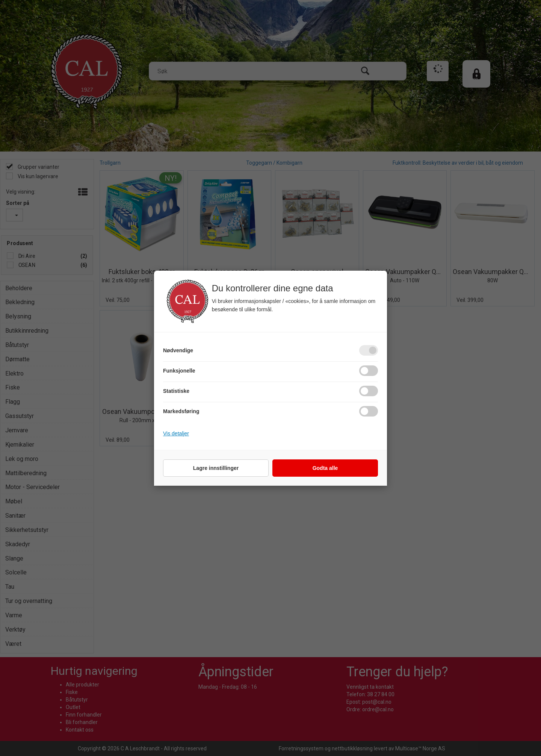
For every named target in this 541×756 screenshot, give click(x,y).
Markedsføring (181, 411)
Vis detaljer (176, 433)
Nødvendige (178, 350)
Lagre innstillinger (216, 468)
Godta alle (325, 468)
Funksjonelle (179, 371)
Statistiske (176, 391)
